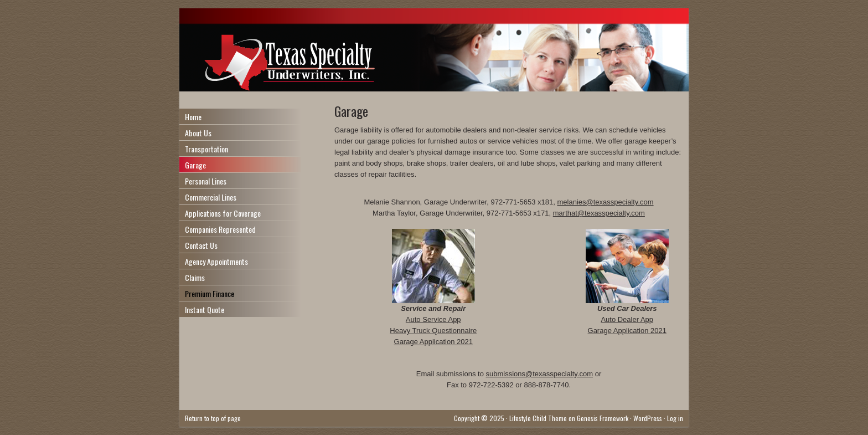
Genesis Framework (603, 418)
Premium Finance (210, 293)
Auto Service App (433, 319)
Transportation (206, 149)
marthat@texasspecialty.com (599, 213)
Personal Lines (206, 181)
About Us (198, 133)
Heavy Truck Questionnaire (433, 331)
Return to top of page (213, 418)
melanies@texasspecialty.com (605, 202)
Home (193, 117)
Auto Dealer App (627, 319)
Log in (675, 418)
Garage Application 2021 (433, 342)
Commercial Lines (211, 197)
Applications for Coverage (223, 213)
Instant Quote (205, 309)
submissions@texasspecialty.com (539, 374)
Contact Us (201, 245)
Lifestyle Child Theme (538, 418)
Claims (195, 277)
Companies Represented (220, 229)
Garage (195, 165)
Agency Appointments (216, 261)
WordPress (648, 418)
